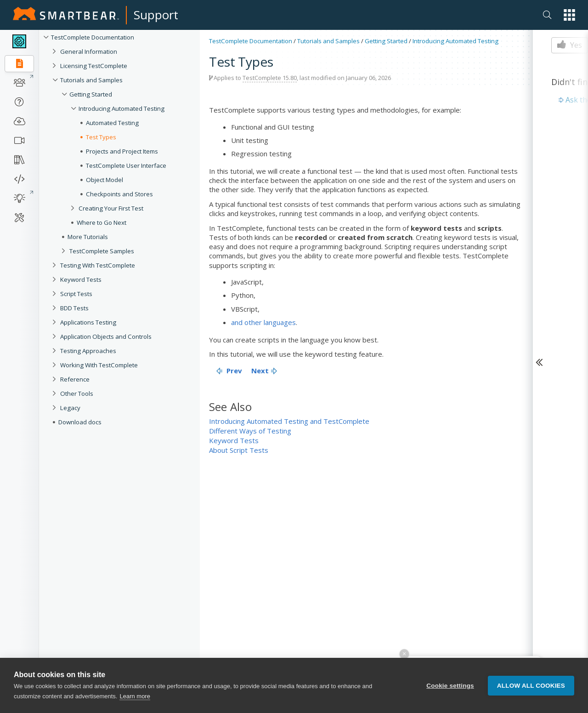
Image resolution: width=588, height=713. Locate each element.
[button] (569, 15)
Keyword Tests (81, 279)
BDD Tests (74, 308)
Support (156, 15)
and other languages (263, 322)
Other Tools (77, 394)
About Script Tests (239, 450)
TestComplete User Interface (126, 165)
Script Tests (76, 294)
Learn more (135, 696)
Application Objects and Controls (106, 337)
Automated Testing (112, 123)
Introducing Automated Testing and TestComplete (289, 421)
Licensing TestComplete (94, 66)
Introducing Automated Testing (122, 108)
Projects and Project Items (122, 151)
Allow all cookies (531, 686)
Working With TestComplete (99, 365)
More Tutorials (88, 237)
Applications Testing (88, 322)
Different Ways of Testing (250, 431)
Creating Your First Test (111, 208)
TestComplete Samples (102, 251)
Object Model (105, 180)
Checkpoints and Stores (119, 194)
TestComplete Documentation (93, 37)
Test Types (101, 137)
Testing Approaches (88, 351)
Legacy (70, 408)
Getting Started (91, 94)
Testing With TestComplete (98, 265)
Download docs (80, 422)
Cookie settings (450, 686)
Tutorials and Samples (91, 80)
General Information (89, 51)
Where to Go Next (102, 222)
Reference (75, 379)
